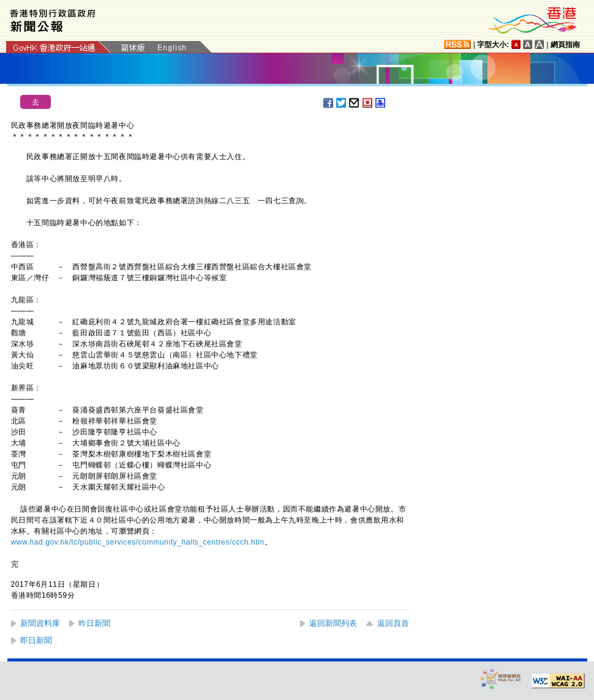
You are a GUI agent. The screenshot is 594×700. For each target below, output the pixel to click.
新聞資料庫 (40, 623)
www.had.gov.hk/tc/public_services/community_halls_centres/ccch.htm (138, 542)
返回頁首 (393, 623)
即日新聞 (36, 640)
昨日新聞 (94, 623)
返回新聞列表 (333, 623)
